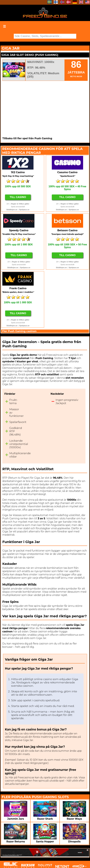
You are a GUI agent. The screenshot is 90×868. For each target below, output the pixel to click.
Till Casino (18, 197)
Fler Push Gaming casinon (19, 331)
